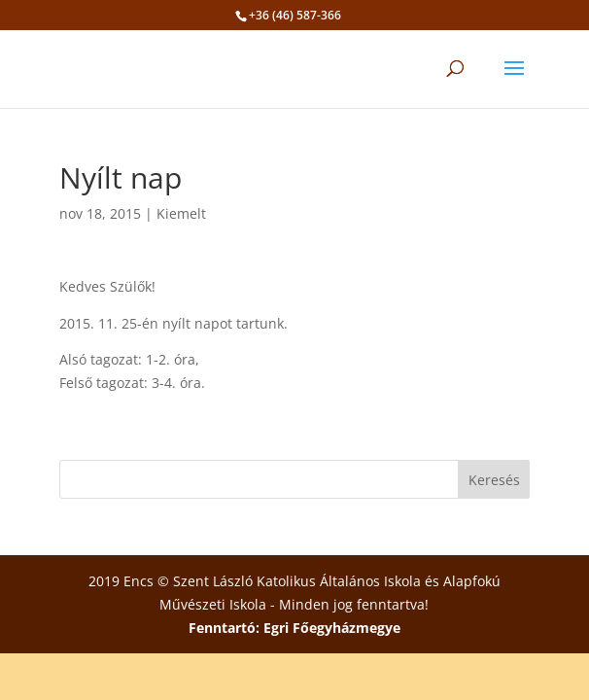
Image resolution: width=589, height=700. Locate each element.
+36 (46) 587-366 (295, 15)
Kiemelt (181, 213)
